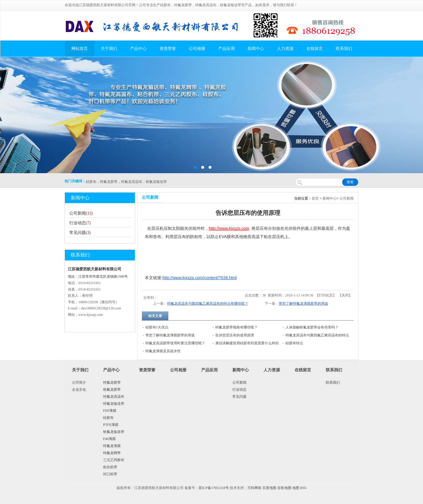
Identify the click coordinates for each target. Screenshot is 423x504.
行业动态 (239, 390)
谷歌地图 (284, 488)
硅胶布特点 (294, 343)
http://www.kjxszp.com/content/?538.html (200, 278)
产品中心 (138, 49)
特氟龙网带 (112, 453)
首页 (315, 198)
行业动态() (80, 223)
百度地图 (269, 488)
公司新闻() (81, 213)
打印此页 (326, 295)
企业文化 (79, 390)
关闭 (345, 295)
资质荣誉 (168, 49)
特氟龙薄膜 (112, 446)
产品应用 (226, 49)
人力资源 (285, 49)
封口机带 (110, 474)
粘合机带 (110, 467)
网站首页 (80, 49)
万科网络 (255, 488)
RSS (303, 488)
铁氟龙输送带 (114, 432)
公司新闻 (347, 198)
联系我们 (344, 49)
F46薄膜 (109, 439)
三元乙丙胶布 (114, 460)
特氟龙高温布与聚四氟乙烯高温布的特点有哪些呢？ (208, 304)
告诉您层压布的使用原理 (235, 335)
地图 (296, 488)
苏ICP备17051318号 (214, 488)
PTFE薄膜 (111, 425)
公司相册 (197, 49)
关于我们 (109, 49)
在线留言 (315, 49)
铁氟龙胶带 (112, 390)
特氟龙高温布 (114, 397)
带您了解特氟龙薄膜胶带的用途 (303, 304)
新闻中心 (256, 49)
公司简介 (79, 382)
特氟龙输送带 (114, 404)
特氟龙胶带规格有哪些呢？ (236, 327)
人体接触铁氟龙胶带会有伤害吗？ (312, 327)
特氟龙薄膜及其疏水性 (163, 351)
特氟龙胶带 (112, 382)
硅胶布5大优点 (157, 327)
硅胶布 (108, 418)
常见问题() (80, 233)
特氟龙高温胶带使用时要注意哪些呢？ (175, 343)
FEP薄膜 (110, 411)
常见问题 (239, 397)
